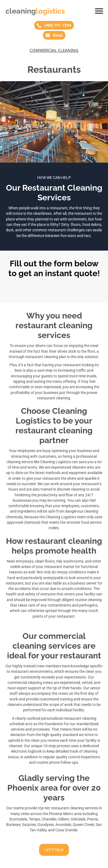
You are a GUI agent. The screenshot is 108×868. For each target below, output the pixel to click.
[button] (99, 11)
